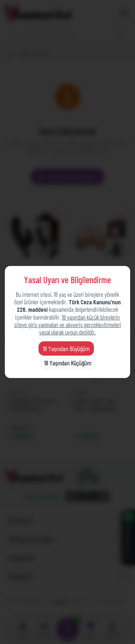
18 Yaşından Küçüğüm (68, 363)
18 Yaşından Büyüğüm (66, 348)
